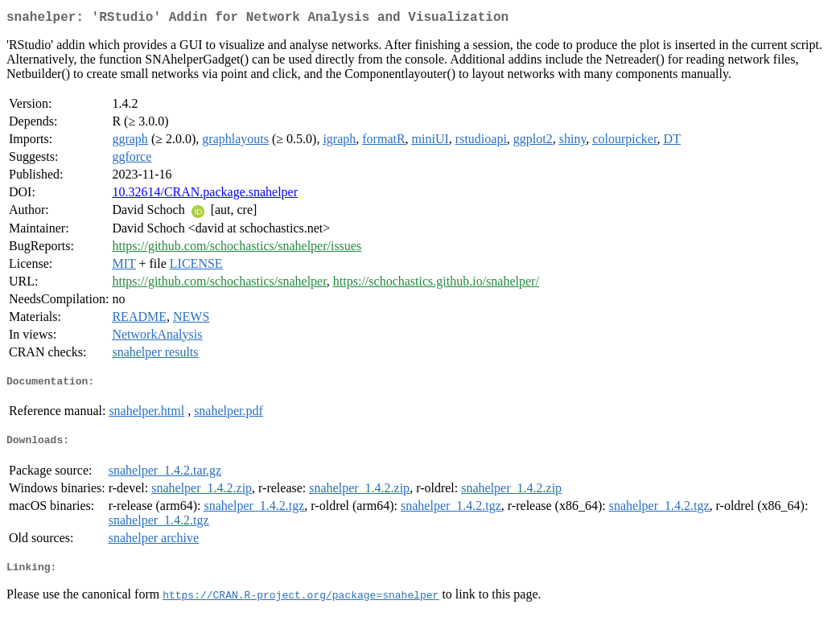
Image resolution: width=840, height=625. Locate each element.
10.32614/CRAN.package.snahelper (205, 195)
